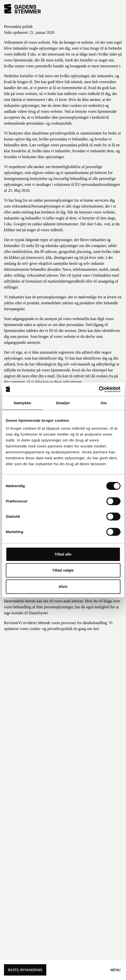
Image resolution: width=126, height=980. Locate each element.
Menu (115, 970)
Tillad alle (63, 554)
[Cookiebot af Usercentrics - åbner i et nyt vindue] (99, 389)
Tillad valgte (63, 570)
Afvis (63, 586)
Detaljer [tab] (63, 403)
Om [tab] (104, 403)
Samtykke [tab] (22, 403)
